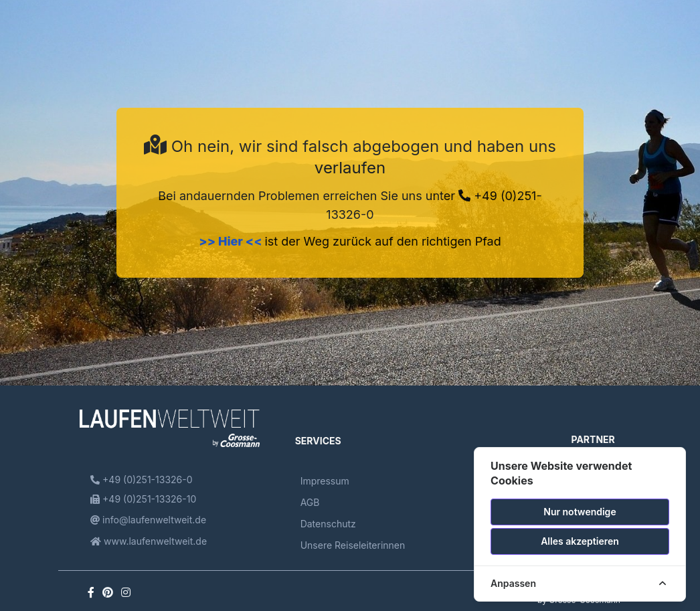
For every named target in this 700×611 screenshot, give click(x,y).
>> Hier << (232, 241)
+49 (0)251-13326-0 (141, 479)
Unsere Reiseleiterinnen (353, 545)
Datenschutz (328, 524)
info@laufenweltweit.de (148, 520)
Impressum (325, 481)
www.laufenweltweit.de (149, 541)
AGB (310, 502)
